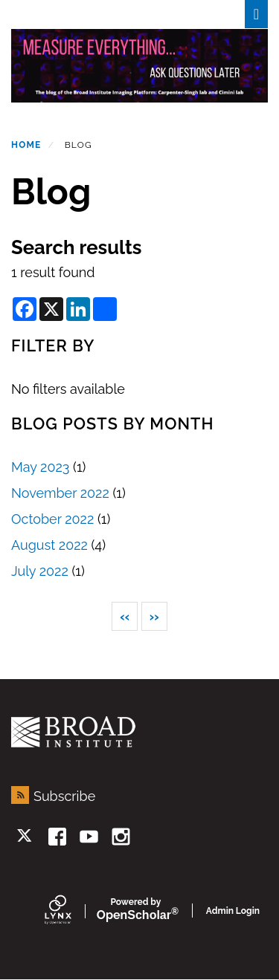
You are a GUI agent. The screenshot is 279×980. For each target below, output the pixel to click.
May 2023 (40, 467)
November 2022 (60, 493)
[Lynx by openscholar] (71, 911)
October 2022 (52, 519)
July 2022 (40, 571)
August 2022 (49, 545)
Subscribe (64, 796)
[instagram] (121, 837)
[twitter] (26, 837)
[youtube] (89, 837)
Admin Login (233, 911)
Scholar (136, 910)
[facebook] (58, 837)
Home (26, 145)
